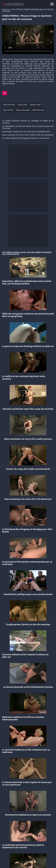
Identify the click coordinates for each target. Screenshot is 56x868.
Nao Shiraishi (9, 105)
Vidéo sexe (6, 9)
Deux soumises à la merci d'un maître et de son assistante (28, 135)
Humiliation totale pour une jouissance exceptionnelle (26, 132)
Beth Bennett (38, 110)
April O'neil (8, 110)
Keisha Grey (35, 105)
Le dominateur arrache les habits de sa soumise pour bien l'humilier (28, 127)
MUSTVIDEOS (13, 4)
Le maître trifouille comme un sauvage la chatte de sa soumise (28, 122)
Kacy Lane (23, 105)
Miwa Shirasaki (23, 110)
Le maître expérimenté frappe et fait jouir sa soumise (26, 138)
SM (13, 9)
